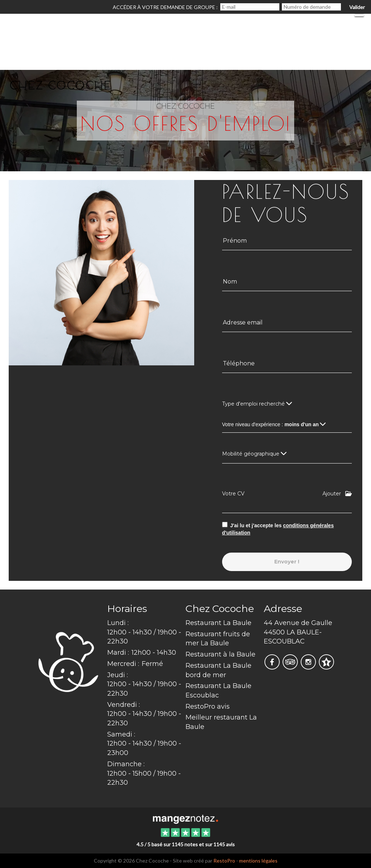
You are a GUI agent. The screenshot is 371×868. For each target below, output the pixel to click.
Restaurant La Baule (218, 623)
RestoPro (224, 861)
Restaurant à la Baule (220, 654)
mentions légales (258, 861)
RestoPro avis (208, 706)
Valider (357, 7)
